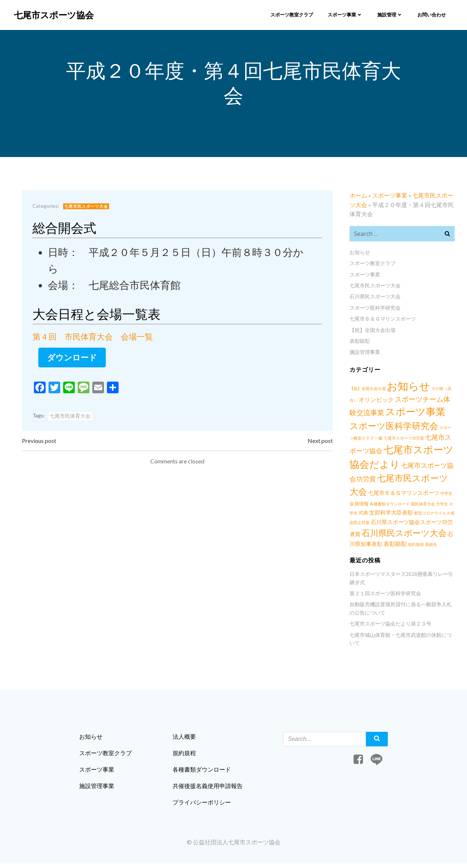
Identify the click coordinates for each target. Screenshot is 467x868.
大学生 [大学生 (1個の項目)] (432, 505)
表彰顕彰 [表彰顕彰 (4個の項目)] (383, 545)
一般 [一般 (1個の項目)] (366, 439)
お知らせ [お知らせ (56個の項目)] (408, 387)
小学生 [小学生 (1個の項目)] (445, 505)
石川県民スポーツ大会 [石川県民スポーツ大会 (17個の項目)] (391, 534)
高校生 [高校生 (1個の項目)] (419, 546)
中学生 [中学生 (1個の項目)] (437, 495)
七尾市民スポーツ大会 (87, 208)
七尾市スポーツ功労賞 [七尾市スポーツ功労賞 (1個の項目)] (391, 439)
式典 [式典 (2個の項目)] (354, 514)
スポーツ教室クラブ (291, 14)
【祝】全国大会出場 (372, 331)
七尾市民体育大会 (71, 418)
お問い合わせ (431, 14)
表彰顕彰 (359, 342)
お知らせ (359, 254)
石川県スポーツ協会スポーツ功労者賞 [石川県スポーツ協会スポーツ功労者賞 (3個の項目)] (408, 523)
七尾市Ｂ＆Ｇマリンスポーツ (382, 320)
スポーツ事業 (345, 14)
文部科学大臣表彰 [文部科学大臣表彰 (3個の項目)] (381, 514)
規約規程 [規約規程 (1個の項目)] (404, 546)
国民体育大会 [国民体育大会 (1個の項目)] (413, 505)
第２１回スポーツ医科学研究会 (385, 595)
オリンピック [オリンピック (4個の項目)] (375, 401)
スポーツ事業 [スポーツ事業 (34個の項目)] (415, 413)
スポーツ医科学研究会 (374, 309)
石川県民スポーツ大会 (374, 298)
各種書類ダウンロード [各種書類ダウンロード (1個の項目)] (379, 505)
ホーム (358, 197)
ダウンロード (74, 360)
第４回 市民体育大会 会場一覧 (94, 339)
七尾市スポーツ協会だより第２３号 (390, 625)
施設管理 (390, 14)
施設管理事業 (364, 353)
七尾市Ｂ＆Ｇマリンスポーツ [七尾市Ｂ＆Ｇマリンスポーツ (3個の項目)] (394, 494)
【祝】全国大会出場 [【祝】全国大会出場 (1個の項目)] (367, 390)
